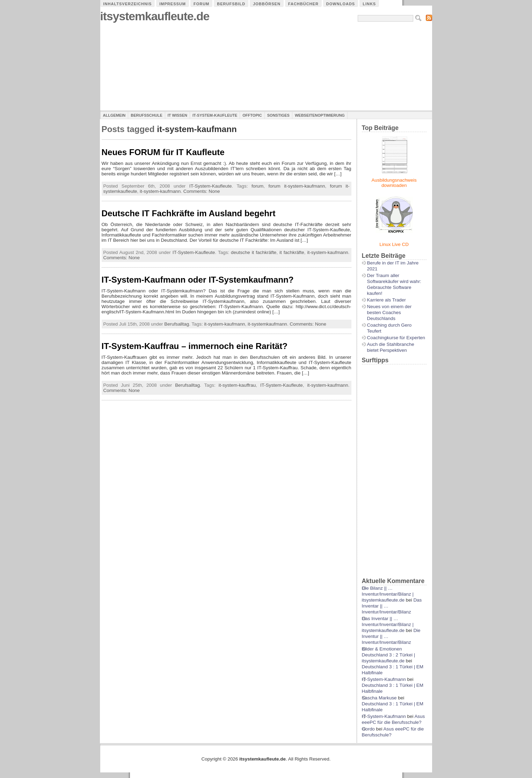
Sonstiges (278, 115)
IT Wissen (177, 115)
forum (257, 186)
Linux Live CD (394, 244)
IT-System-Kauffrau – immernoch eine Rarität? (195, 346)
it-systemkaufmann (267, 324)
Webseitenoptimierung (320, 115)
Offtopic (252, 115)
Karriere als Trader (387, 300)
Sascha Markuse (379, 698)
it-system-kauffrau (237, 385)
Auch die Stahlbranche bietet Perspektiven (391, 347)
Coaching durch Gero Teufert (389, 328)
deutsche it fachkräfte (254, 252)
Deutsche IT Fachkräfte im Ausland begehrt (189, 213)
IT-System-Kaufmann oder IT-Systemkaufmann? (198, 280)
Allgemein (114, 115)
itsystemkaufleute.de (155, 16)
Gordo (368, 729)
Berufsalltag (177, 324)
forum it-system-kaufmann (297, 186)
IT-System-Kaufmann (384, 679)
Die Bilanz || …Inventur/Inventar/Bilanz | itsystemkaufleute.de (388, 594)
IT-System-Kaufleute (215, 115)
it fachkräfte (292, 252)
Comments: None (202, 191)
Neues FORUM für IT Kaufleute (163, 152)
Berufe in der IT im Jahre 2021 (393, 266)
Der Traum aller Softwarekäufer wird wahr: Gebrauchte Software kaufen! (394, 284)
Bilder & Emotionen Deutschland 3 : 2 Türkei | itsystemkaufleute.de (389, 655)
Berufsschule (146, 115)
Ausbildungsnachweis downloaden (394, 183)
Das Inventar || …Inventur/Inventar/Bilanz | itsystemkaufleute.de (388, 624)
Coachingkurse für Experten (396, 338)
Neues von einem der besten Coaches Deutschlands (389, 312)
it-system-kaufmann (160, 191)
